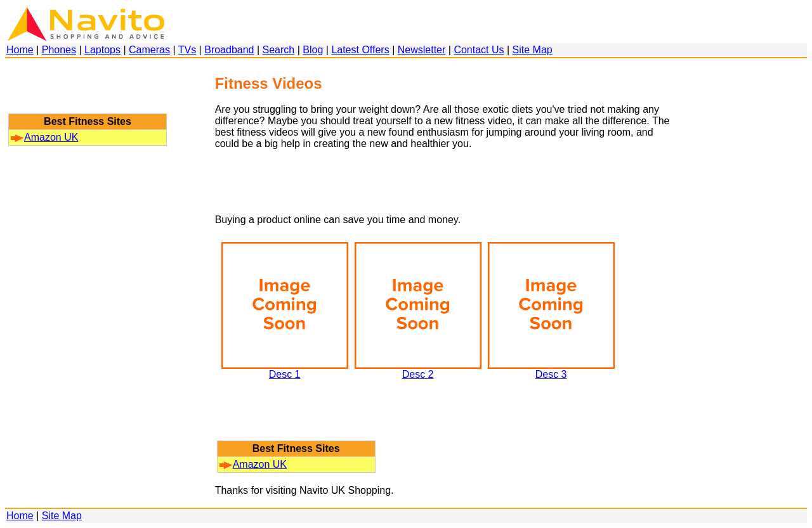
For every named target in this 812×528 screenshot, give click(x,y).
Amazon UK (44, 137)
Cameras (149, 50)
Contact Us (479, 50)
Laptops (102, 50)
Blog (313, 50)
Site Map (533, 50)
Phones (59, 50)
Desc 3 (551, 370)
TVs (187, 50)
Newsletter (422, 50)
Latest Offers (360, 50)
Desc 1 (285, 370)
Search (279, 50)
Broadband (229, 50)
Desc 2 (418, 370)
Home (20, 50)
